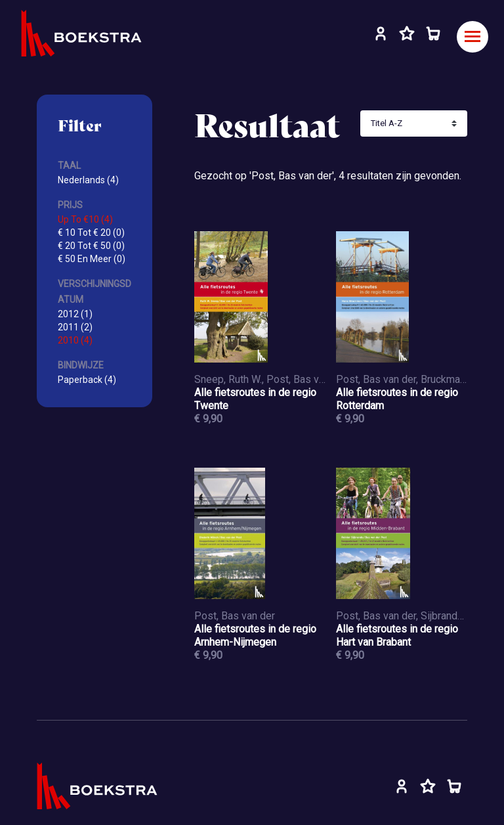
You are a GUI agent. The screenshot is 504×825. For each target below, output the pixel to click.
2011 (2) (75, 327)
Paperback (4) (87, 380)
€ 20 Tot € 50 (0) (91, 246)
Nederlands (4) (88, 180)
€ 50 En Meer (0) (92, 259)
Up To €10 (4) (85, 219)
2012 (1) (75, 314)
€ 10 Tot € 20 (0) (91, 233)
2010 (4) (75, 340)
